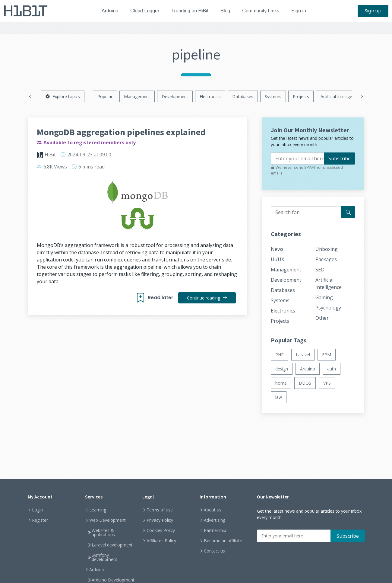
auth (332, 369)
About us (213, 510)
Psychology (328, 308)
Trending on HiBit (190, 11)
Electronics (210, 96)
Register (40, 520)
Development (175, 96)
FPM (327, 355)
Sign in (304, 11)
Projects (301, 96)
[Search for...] (348, 212)
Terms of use (160, 510)
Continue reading (207, 298)
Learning (98, 510)
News (277, 249)
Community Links (264, 11)
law (279, 397)
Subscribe (340, 159)
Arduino (106, 11)
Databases (243, 96)
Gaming (324, 297)
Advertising (215, 520)
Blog (227, 11)
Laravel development (112, 545)
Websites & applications (103, 533)
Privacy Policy (160, 520)
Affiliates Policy (161, 541)
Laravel (303, 355)
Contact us (214, 551)
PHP (280, 355)
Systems (273, 96)
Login (37, 510)
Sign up (373, 11)
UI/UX (277, 259)
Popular (105, 96)
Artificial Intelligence (340, 96)
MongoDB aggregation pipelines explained (121, 132)
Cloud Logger (142, 11)
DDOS (305, 383)
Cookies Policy (161, 530)
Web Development (107, 520)
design (282, 369)
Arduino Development (113, 580)
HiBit (50, 155)
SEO (320, 270)
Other (322, 318)
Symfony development (104, 557)
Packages (326, 259)
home (281, 383)
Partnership (215, 530)
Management (137, 96)
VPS (327, 383)
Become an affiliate (223, 541)
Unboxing (327, 249)
